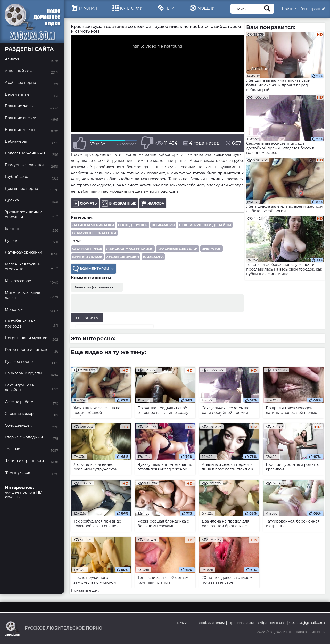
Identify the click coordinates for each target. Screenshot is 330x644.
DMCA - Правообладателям (201, 623)
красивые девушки (178, 249)
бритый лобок (87, 257)
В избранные (119, 203)
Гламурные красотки (94, 233)
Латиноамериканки (93, 225)
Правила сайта (241, 623)
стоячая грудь (87, 249)
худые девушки (123, 257)
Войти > (289, 9)
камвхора (153, 257)
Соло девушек (133, 225)
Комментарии (93, 269)
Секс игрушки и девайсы (205, 225)
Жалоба (153, 203)
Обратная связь (272, 623)
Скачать (85, 203)
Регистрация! (312, 9)
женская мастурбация (130, 249)
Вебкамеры (163, 225)
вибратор (212, 249)
